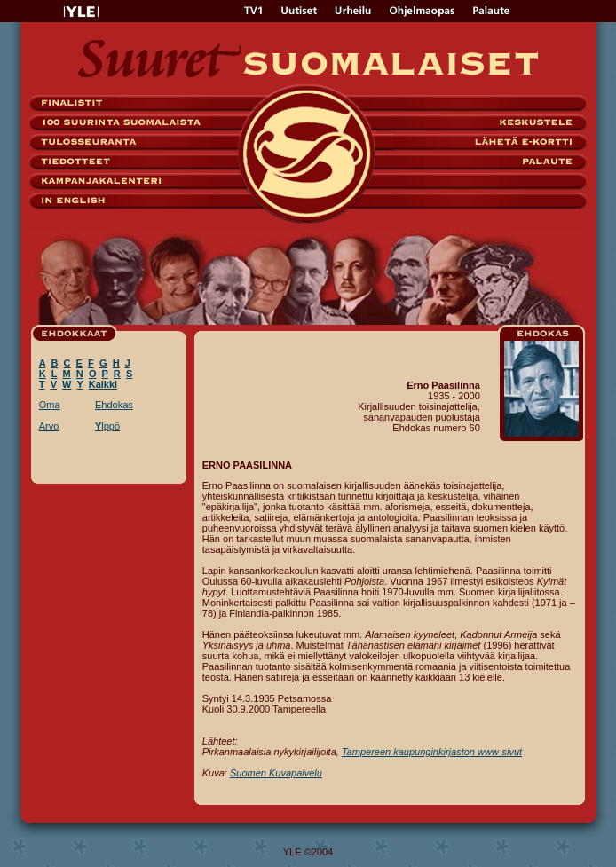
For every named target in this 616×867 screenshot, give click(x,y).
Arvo (49, 426)
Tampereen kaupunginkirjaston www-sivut (432, 752)
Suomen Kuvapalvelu (276, 773)
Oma (50, 405)
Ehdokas (114, 405)
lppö (107, 426)
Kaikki (103, 384)
